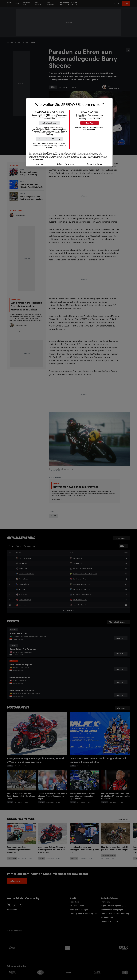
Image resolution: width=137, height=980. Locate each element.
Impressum (40, 164)
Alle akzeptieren (49, 123)
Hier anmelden (89, 129)
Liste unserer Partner (90, 158)
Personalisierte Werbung (49, 139)
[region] (69, 132)
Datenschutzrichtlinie (65, 164)
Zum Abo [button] (90, 123)
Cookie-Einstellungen (95, 164)
